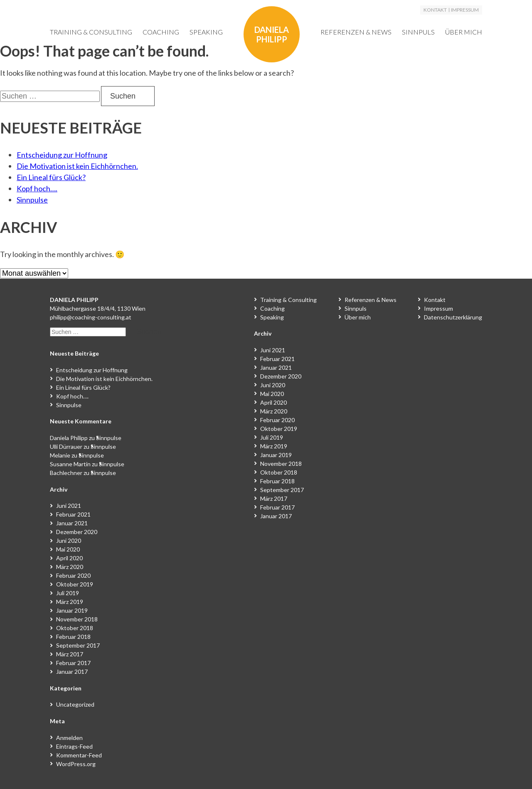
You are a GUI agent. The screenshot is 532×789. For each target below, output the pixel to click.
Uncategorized (75, 704)
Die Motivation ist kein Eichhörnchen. (77, 166)
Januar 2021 (72, 523)
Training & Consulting (91, 32)
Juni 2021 (69, 506)
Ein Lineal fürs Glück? (51, 177)
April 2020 (69, 558)
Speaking (206, 32)
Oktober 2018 (75, 628)
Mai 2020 (68, 549)
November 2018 (77, 619)
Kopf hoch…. (37, 188)
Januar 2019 (72, 610)
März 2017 (70, 654)
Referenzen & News (356, 32)
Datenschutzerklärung (453, 317)
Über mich (464, 32)
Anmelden (69, 738)
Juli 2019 (68, 593)
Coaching (161, 32)
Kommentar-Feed (79, 755)
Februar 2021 (73, 514)
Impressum (465, 10)
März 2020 (70, 567)
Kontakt (435, 10)
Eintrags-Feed (74, 746)
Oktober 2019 (75, 584)
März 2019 (70, 602)
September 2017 (78, 645)
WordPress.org (76, 764)
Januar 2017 (72, 672)
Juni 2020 (69, 540)
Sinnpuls (418, 32)
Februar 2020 (73, 575)
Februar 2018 (73, 637)
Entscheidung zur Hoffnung (62, 155)
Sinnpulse (32, 200)
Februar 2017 (73, 663)
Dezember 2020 (77, 532)
